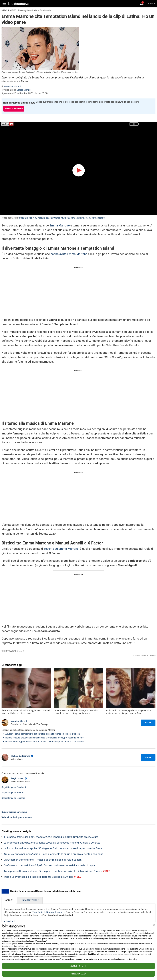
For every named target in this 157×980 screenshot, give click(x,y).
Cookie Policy (131, 959)
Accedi (151, 4)
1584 (25, 933)
